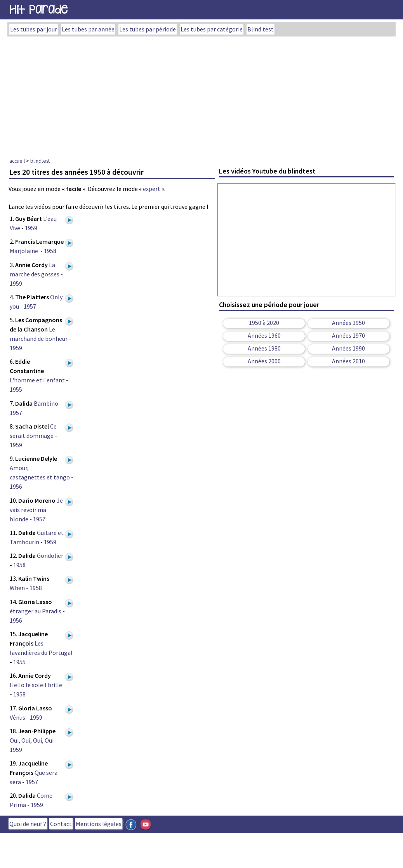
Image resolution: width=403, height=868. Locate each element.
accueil (17, 161)
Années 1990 (348, 348)
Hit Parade (38, 10)
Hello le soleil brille (36, 685)
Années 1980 (264, 348)
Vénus (17, 717)
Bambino (47, 403)
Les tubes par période (148, 29)
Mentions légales (99, 824)
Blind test (261, 29)
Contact (61, 824)
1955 (16, 389)
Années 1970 (348, 335)
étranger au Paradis (36, 611)
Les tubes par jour (34, 29)
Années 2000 (264, 361)
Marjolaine (24, 251)
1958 (50, 251)
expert (152, 189)
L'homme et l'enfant (37, 380)
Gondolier (51, 556)
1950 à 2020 (264, 323)
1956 (16, 486)
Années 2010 (348, 361)
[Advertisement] (201, 95)
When (17, 588)
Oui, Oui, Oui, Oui (32, 740)
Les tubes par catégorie (212, 29)
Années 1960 (264, 335)
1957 (30, 306)
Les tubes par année (88, 29)
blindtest (40, 161)
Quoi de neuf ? (28, 824)
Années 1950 (348, 323)
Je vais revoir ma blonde (36, 510)
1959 (31, 228)
